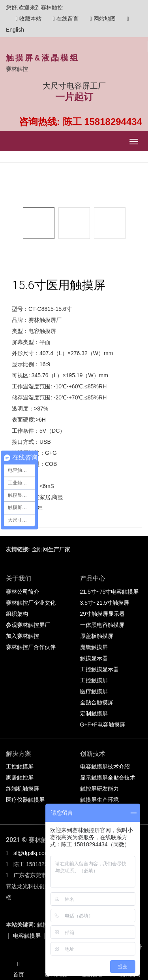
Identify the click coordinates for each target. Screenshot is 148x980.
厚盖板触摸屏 (97, 636)
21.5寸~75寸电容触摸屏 (110, 592)
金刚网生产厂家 (51, 549)
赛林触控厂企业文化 (31, 603)
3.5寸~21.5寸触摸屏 (105, 603)
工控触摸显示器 (99, 669)
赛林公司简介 (22, 592)
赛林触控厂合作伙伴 (31, 647)
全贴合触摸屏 (97, 702)
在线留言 (66, 19)
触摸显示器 (94, 658)
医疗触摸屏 (94, 691)
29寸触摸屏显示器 (103, 614)
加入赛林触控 (22, 636)
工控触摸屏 (94, 680)
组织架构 (17, 614)
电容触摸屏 (27, 936)
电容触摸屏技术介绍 (105, 766)
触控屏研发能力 (99, 789)
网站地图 (103, 19)
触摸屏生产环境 (99, 800)
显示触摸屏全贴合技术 (108, 778)
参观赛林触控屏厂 (28, 625)
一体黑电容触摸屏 (102, 625)
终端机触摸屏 (22, 789)
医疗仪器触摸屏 (25, 800)
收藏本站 (29, 19)
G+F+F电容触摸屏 (103, 725)
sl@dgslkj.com (31, 853)
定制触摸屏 (94, 713)
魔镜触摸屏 (94, 647)
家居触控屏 (20, 778)
